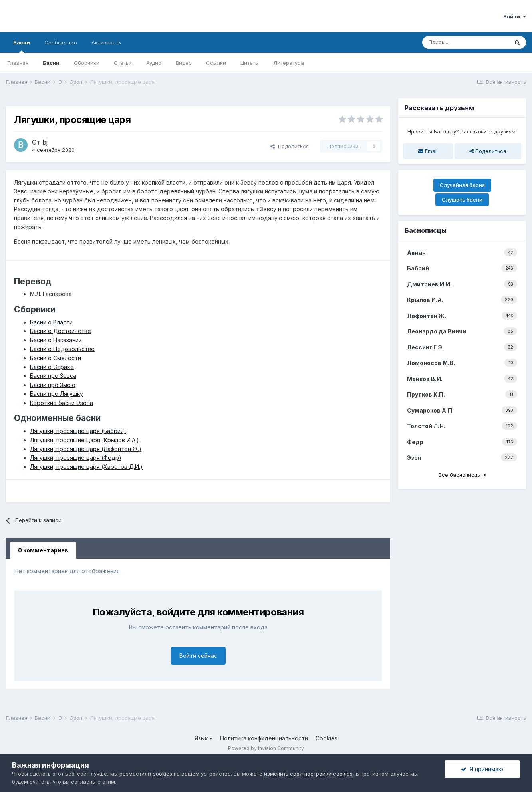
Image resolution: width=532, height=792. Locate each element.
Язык (203, 738)
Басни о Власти (51, 322)
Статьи (123, 63)
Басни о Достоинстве (61, 331)
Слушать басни (462, 200)
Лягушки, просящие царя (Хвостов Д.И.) (86, 467)
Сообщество (61, 42)
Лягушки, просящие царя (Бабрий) (78, 431)
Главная (18, 63)
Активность (106, 42)
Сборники (87, 63)
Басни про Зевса (53, 376)
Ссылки (216, 63)
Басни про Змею (53, 385)
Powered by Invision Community (266, 748)
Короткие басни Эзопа (62, 403)
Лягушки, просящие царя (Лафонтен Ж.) (86, 449)
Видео (184, 63)
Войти (515, 16)
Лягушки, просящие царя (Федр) (76, 458)
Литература (289, 63)
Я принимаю (482, 769)
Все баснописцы (462, 475)
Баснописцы (426, 230)
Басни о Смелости (56, 358)
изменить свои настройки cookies (308, 774)
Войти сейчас (198, 656)
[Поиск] (465, 42)
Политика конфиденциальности (264, 738)
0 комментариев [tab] (43, 550)
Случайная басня (462, 185)
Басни (22, 46)
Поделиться (290, 146)
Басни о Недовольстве (62, 349)
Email (428, 151)
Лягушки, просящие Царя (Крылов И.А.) (84, 440)
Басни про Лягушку (57, 394)
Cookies (327, 738)
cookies (162, 774)
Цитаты (250, 63)
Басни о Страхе (52, 367)
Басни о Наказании (56, 340)
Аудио (154, 63)
